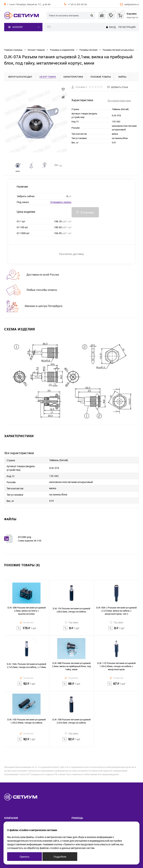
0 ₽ (71, 630)
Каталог (16, 27)
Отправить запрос (61, 202)
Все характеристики (119, 101)
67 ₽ (116, 686)
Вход (112, 27)
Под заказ (71, 622)
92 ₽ (27, 686)
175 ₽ (27, 630)
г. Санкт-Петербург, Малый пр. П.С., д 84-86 (29, 4)
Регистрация (127, 27)
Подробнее (60, 857)
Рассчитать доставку (71, 254)
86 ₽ (71, 686)
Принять (25, 857)
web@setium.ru (132, 4)
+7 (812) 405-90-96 (77, 4)
